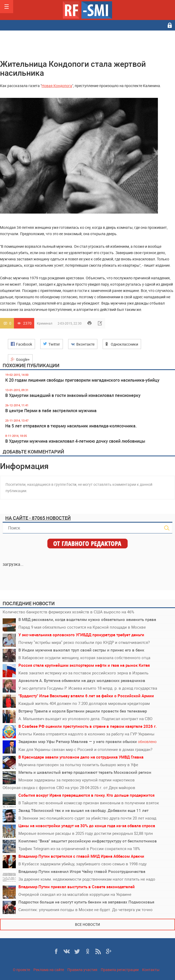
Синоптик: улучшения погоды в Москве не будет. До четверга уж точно (86, 910)
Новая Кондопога (57, 86)
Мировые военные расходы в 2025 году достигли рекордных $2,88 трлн (86, 833)
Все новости (87, 924)
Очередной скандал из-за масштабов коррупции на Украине (75, 894)
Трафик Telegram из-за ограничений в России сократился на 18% (79, 848)
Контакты (151, 970)
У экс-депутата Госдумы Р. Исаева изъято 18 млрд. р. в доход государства (88, 688)
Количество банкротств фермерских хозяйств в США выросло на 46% (68, 612)
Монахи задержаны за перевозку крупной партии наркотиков (77, 780)
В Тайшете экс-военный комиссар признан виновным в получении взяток (89, 803)
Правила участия (82, 970)
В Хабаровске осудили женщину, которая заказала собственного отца (84, 658)
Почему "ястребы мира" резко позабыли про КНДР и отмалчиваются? (84, 642)
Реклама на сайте (49, 970)
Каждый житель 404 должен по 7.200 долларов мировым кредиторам (84, 703)
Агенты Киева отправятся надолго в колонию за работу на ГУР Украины (86, 734)
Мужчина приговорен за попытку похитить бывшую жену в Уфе (78, 765)
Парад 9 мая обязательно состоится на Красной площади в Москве (82, 627)
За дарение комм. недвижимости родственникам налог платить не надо (87, 879)
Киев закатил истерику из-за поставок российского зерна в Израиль (83, 673)
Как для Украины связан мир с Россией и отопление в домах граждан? (85, 749)
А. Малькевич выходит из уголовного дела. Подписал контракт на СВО (85, 719)
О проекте (21, 970)
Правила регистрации (120, 970)
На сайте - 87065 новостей (38, 518)
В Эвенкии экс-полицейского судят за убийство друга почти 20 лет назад (87, 818)
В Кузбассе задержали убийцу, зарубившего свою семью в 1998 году (82, 864)
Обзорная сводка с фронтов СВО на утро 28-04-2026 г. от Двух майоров (69, 787)
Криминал (45, 323)
